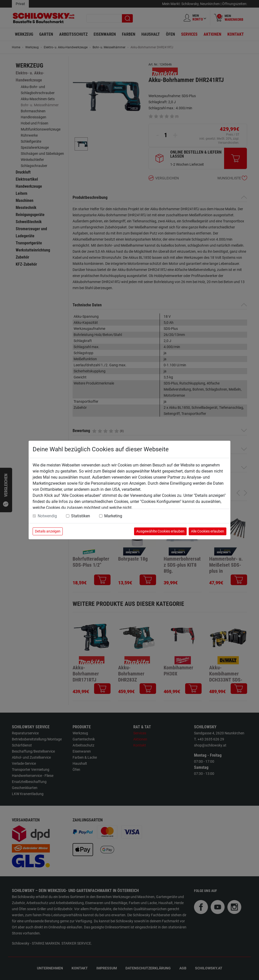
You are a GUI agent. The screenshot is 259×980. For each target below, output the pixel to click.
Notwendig (47, 516)
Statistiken (81, 516)
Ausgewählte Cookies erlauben (160, 531)
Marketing (113, 516)
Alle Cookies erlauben (208, 531)
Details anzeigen (48, 531)
